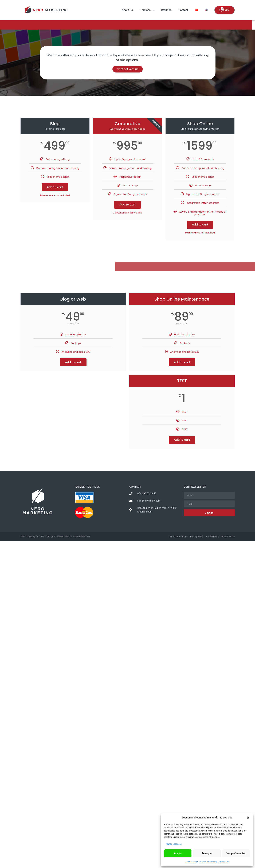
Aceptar (178, 853)
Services (147, 10)
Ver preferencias (236, 853)
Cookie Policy (191, 862)
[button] (248, 818)
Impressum (224, 862)
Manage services (174, 844)
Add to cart (55, 187)
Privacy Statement (208, 862)
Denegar (207, 853)
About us (127, 10)
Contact (183, 10)
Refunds (166, 10)
